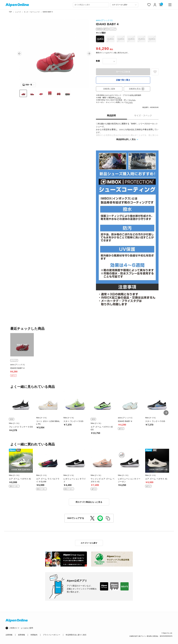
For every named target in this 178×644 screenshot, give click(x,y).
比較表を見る (137, 89)
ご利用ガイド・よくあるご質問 (21, 628)
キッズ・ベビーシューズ (32, 12)
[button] (19, 54)
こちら (118, 98)
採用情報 (21, 635)
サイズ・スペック (143, 115)
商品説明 (111, 115)
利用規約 (34, 635)
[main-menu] (170, 5)
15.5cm (152, 39)
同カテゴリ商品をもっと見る (89, 502)
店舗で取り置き (123, 80)
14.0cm (121, 39)
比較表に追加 (109, 89)
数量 (98, 61)
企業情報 (9, 635)
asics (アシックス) (104, 20)
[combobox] (91, 5)
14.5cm (131, 39)
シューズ (18, 12)
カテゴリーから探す (89, 543)
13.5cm (110, 39)
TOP (10, 12)
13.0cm (100, 39)
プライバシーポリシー (52, 635)
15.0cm (141, 39)
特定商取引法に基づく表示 (76, 635)
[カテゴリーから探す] (124, 5)
